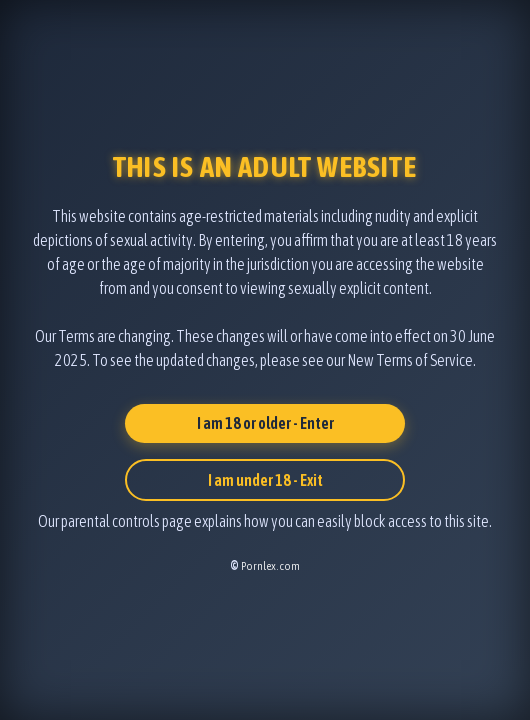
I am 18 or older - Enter (265, 423)
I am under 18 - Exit (265, 480)
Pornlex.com (270, 566)
